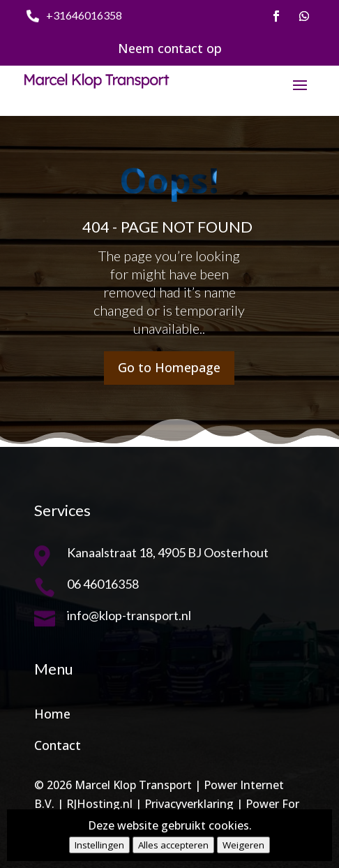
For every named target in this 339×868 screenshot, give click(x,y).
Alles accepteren (173, 845)
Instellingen (99, 845)
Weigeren (243, 845)
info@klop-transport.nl (129, 615)
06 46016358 (103, 584)
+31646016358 (84, 15)
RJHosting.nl (99, 804)
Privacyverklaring (189, 804)
